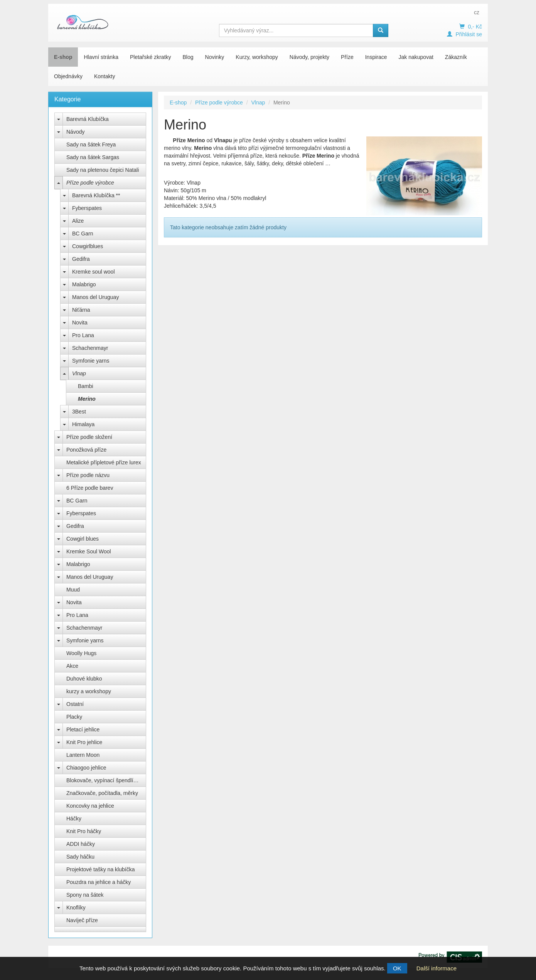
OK (397, 968)
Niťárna (81, 310)
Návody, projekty (309, 57)
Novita (80, 323)
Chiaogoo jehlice (86, 768)
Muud (73, 590)
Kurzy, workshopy (257, 57)
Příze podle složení (89, 437)
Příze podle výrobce (90, 183)
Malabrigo (84, 284)
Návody (75, 132)
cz (477, 12)
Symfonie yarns (91, 361)
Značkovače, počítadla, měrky (102, 793)
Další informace (437, 968)
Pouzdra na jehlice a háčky (99, 882)
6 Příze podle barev (90, 488)
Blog (188, 57)
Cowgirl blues (83, 539)
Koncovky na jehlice (90, 806)
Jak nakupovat (416, 57)
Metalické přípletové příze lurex (104, 462)
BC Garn (83, 234)
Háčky (74, 819)
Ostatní (75, 704)
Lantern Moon (83, 755)
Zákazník (456, 57)
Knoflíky (76, 908)
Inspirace (376, 57)
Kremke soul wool (94, 272)
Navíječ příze (82, 920)
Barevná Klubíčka (88, 119)
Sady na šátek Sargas (93, 157)
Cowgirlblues (88, 246)
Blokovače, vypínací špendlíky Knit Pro (106, 780)
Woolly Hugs (81, 653)
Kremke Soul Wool (89, 551)
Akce (72, 666)
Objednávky (68, 76)
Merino (87, 399)
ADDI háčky (81, 844)
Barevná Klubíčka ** (96, 195)
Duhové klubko (84, 679)
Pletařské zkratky (151, 57)
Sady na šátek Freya (91, 145)
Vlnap (79, 373)
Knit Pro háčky (84, 831)
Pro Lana (83, 335)
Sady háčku (80, 857)
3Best (79, 412)
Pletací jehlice (83, 730)
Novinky (215, 57)
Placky (74, 717)
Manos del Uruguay (95, 297)
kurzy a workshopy (89, 691)
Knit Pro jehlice (84, 742)
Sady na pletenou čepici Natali (103, 170)
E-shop (63, 57)
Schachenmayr (90, 348)
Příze (347, 57)
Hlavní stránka (101, 57)
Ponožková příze (86, 450)
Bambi (86, 386)
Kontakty (105, 76)
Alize (78, 221)
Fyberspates (87, 208)
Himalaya (83, 424)
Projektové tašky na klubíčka (100, 869)
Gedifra (81, 259)
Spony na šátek (85, 895)
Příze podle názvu (88, 475)
